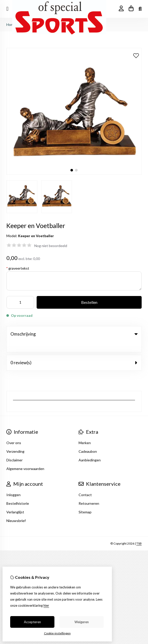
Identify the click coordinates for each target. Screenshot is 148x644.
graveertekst (18, 268)
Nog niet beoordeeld (51, 246)
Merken (85, 432)
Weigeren (82, 622)
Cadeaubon (88, 441)
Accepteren (32, 622)
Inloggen (13, 484)
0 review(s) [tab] (74, 352)
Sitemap (85, 502)
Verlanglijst (15, 502)
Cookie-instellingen (57, 633)
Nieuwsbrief (16, 510)
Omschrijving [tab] (74, 334)
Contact (85, 484)
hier (46, 605)
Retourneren (89, 493)
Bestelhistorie (18, 493)
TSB (139, 533)
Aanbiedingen (90, 450)
